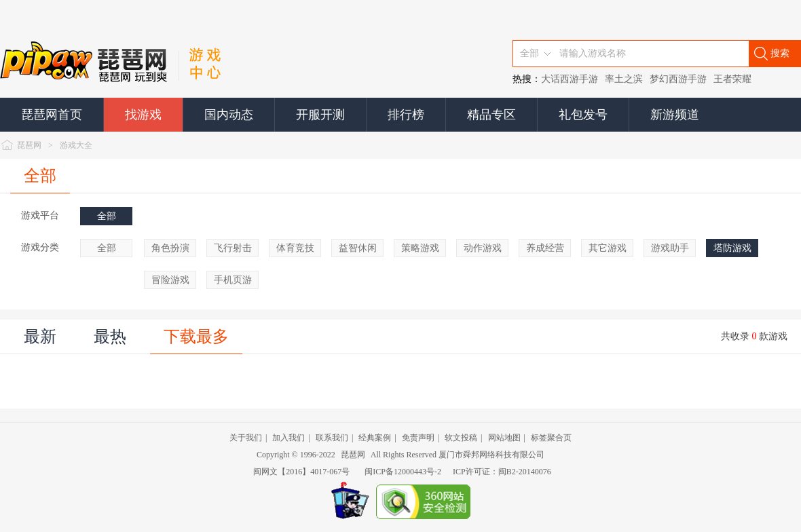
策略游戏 (420, 248)
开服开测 (320, 115)
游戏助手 (670, 248)
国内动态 (229, 115)
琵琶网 (29, 145)
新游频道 (675, 115)
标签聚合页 (551, 438)
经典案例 (375, 438)
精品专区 (491, 115)
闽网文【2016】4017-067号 (301, 472)
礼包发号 (583, 115)
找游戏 (143, 115)
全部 (40, 176)
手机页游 (233, 280)
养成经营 (545, 248)
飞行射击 (233, 248)
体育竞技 (295, 248)
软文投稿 (461, 438)
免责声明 (418, 438)
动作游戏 (483, 248)
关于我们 (246, 438)
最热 (110, 337)
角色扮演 (170, 248)
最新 (40, 337)
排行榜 (406, 115)
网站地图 (504, 438)
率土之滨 (624, 79)
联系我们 (332, 438)
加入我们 (288, 438)
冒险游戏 (170, 280)
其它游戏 (608, 248)
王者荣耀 (732, 79)
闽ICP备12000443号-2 (403, 472)
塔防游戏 (732, 248)
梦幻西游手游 (678, 79)
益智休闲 (358, 248)
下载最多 (196, 337)
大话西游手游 (570, 79)
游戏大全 (76, 145)
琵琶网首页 (52, 115)
